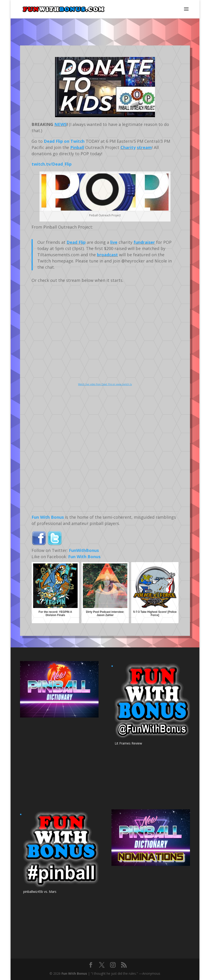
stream (144, 147)
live (114, 242)
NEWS (60, 124)
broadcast (107, 255)
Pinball (77, 147)
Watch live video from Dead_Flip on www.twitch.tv (105, 384)
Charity (128, 147)
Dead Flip (76, 242)
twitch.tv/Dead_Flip (52, 164)
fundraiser (144, 242)
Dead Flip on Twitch (64, 141)
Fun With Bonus (48, 517)
